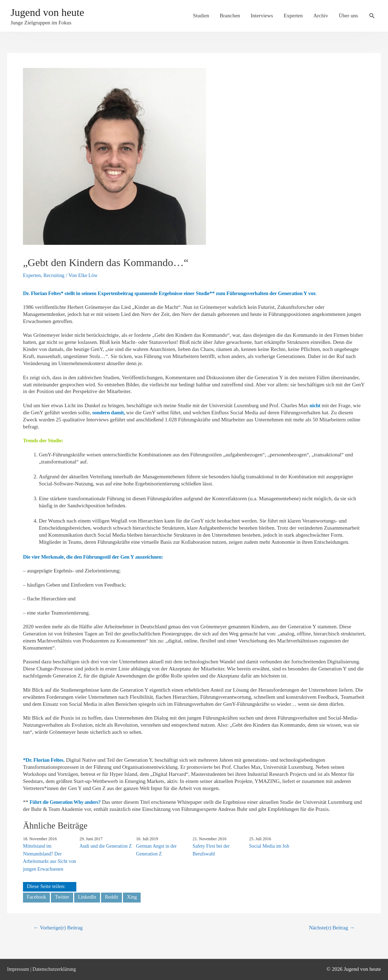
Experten (293, 17)
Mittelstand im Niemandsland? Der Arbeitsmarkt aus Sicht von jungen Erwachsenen (48, 857)
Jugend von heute (54, 13)
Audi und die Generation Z (104, 846)
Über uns (348, 17)
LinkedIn (90, 896)
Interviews (262, 17)
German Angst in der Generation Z (155, 849)
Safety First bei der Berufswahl (210, 849)
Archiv (321, 17)
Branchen (230, 17)
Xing (137, 896)
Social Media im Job (268, 846)
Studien (201, 17)
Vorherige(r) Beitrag (60, 927)
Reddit (116, 896)
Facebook (37, 896)
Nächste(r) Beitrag (330, 927)
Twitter (64, 896)
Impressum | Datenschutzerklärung (44, 969)
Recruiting (56, 275)
